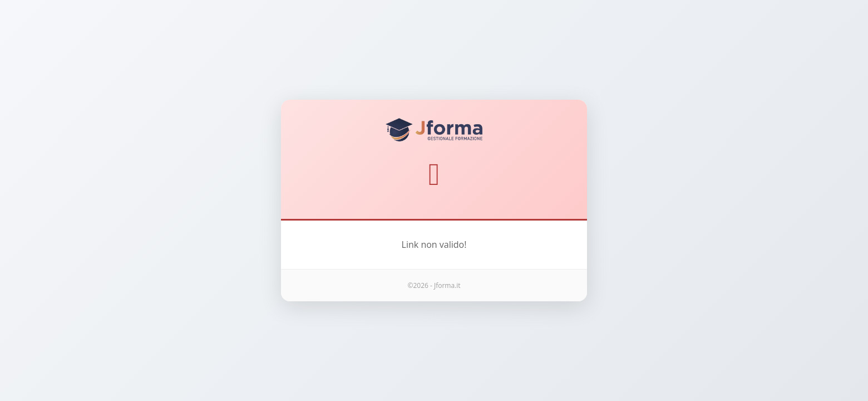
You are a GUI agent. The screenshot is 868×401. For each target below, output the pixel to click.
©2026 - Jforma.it (434, 285)
